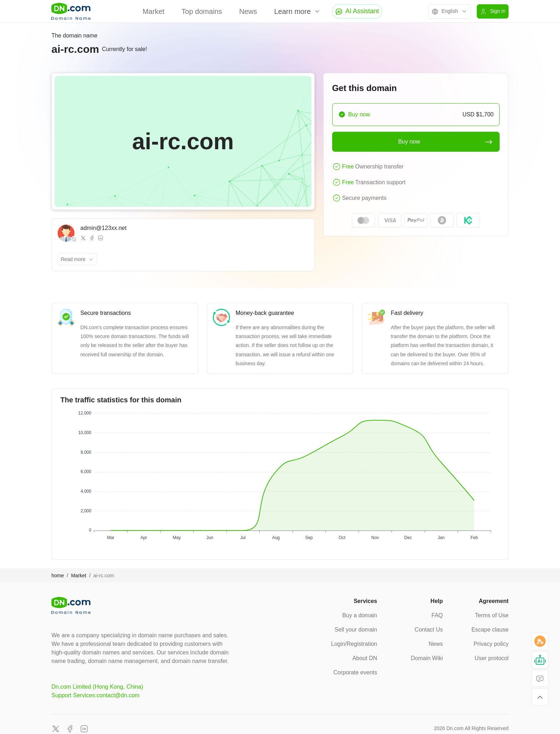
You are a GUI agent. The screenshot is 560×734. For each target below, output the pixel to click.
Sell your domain (356, 630)
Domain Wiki (427, 658)
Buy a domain (360, 615)
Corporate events (355, 672)
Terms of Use (492, 615)
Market (153, 11)
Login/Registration (354, 644)
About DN (365, 658)
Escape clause (490, 630)
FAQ (437, 615)
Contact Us (429, 630)
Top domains (202, 11)
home (58, 575)
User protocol (492, 658)
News (248, 11)
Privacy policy (491, 644)
